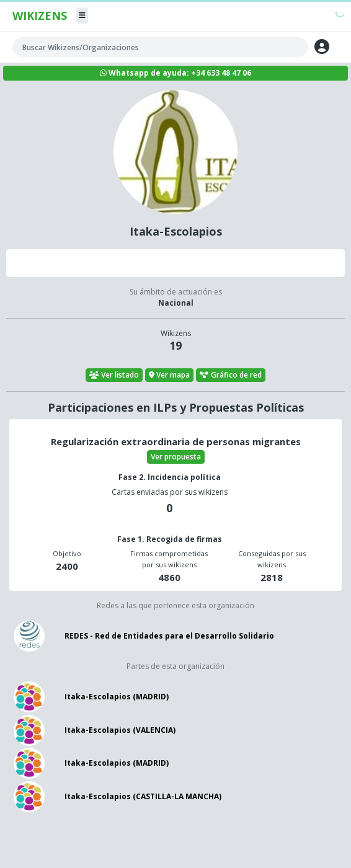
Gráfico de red (231, 375)
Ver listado (114, 375)
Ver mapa (170, 375)
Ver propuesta (176, 457)
